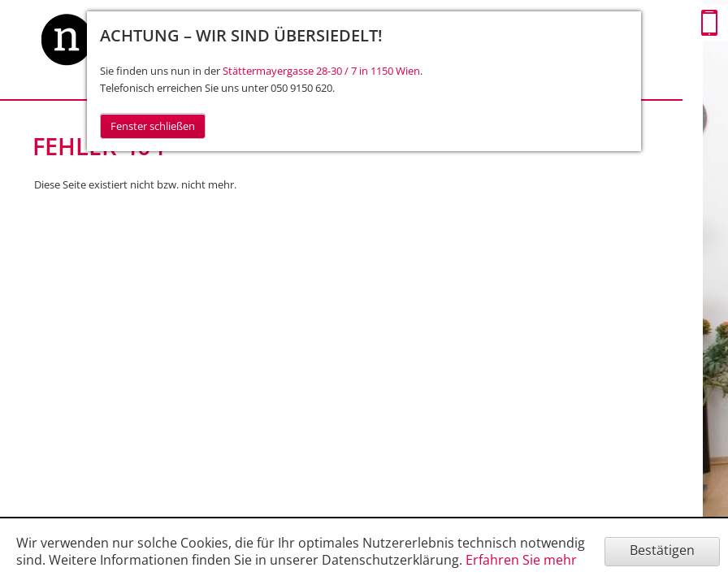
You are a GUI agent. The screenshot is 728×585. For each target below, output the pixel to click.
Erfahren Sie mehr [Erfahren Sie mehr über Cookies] (521, 560)
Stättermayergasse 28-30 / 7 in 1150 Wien (321, 71)
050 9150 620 (301, 88)
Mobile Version (709, 23)
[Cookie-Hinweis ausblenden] (662, 552)
